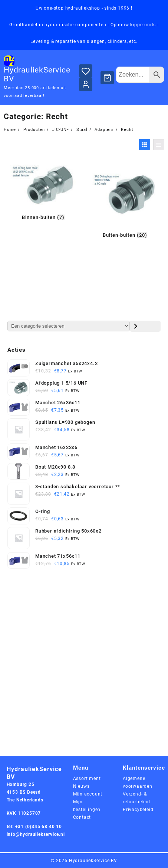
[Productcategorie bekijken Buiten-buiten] (125, 200)
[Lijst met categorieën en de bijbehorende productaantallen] (69, 326)
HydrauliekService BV (93, 861)
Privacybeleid (138, 810)
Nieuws (81, 786)
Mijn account (88, 794)
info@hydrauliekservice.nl (36, 834)
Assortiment (87, 779)
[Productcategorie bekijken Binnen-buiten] (43, 191)
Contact (82, 817)
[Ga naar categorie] (145, 326)
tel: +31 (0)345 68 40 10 (34, 827)
